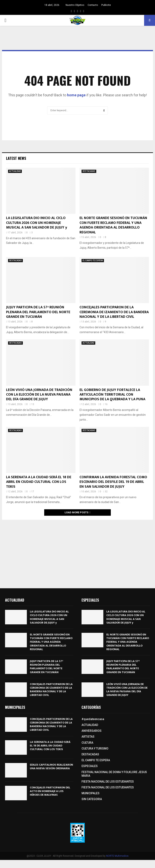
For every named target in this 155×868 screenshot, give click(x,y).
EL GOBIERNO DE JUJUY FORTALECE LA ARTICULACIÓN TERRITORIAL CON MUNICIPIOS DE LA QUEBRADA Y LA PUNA (112, 395)
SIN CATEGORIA (92, 799)
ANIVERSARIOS (92, 731)
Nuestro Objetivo (75, 5)
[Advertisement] (77, 552)
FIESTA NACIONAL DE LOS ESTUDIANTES (108, 782)
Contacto (93, 5)
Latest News (16, 158)
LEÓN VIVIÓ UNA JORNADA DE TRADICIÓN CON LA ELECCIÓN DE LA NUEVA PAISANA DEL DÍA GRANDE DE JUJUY (39, 395)
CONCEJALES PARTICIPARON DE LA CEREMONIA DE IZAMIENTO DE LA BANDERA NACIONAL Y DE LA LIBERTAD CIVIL (114, 312)
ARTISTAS (88, 737)
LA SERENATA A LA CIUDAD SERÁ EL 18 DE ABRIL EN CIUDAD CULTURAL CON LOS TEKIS (39, 482)
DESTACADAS (89, 171)
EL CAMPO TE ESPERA (93, 260)
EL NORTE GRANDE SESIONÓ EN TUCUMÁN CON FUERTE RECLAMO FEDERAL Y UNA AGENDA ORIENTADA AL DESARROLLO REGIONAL (113, 225)
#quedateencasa (93, 719)
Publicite (106, 5)
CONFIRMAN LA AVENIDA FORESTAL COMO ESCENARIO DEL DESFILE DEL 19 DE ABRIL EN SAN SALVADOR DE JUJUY (113, 482)
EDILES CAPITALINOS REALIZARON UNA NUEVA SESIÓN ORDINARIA (51, 767)
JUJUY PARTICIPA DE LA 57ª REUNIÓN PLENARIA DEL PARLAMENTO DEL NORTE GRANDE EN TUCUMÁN (38, 312)
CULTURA (87, 743)
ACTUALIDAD (15, 171)
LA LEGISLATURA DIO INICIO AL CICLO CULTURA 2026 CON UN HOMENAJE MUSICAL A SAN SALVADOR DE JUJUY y (37, 223)
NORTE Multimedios (117, 856)
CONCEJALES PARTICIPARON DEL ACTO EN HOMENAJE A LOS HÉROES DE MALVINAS (50, 791)
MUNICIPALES (91, 793)
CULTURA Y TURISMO (95, 748)
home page (76, 95)
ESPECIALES (90, 766)
